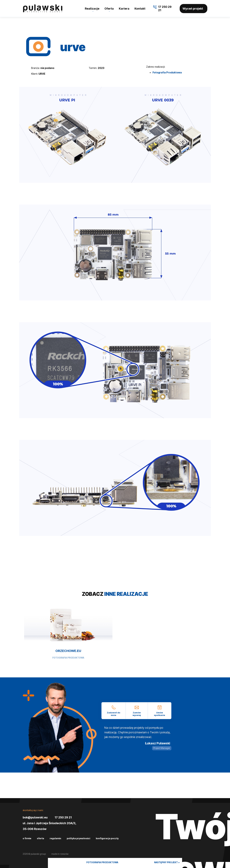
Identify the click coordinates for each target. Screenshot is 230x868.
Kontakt (140, 9)
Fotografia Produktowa (167, 72)
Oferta (109, 9)
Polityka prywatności (79, 838)
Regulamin (55, 838)
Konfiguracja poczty (107, 838)
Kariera (124, 9)
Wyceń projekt (193, 9)
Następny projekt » (167, 862)
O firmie (27, 838)
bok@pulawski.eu (35, 817)
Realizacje (92, 9)
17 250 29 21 (63, 817)
